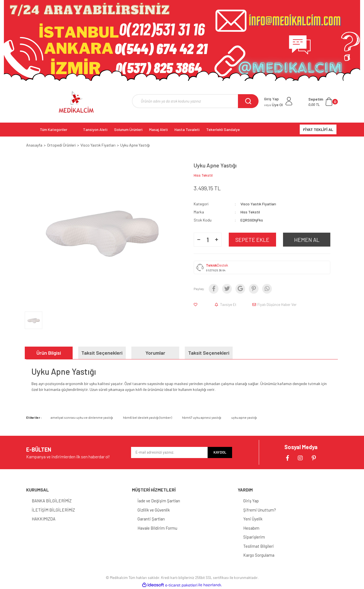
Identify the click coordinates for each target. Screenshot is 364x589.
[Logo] (76, 102)
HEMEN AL (307, 240)
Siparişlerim (254, 537)
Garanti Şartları (151, 519)
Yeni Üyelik (253, 519)
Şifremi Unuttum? (260, 510)
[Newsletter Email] (169, 452)
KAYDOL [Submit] (220, 452)
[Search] (195, 101)
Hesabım (251, 528)
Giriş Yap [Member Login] (271, 99)
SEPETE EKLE (252, 240)
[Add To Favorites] (197, 305)
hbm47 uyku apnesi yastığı (202, 417)
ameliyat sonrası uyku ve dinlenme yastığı (82, 417)
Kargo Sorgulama (259, 555)
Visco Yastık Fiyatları (258, 204)
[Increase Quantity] (217, 240)
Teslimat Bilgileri (259, 546)
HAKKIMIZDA (44, 519)
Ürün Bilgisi (49, 353)
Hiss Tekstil (203, 175)
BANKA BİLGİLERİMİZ (52, 501)
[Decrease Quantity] (199, 240)
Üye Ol (273, 105)
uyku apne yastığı (244, 417)
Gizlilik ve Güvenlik (154, 510)
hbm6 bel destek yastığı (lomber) (147, 417)
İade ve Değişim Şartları (159, 501)
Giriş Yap (251, 501)
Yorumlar (155, 353)
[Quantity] (208, 240)
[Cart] (323, 102)
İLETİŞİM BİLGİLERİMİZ (53, 510)
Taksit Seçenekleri (102, 353)
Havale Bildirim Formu (157, 528)
